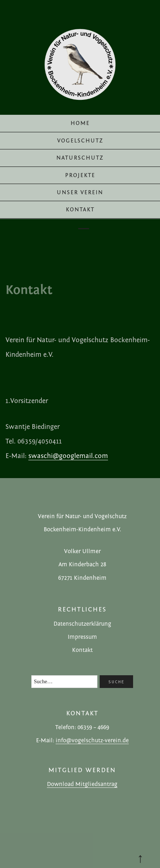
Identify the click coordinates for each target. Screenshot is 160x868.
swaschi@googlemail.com (68, 456)
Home (80, 123)
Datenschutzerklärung (82, 624)
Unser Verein (80, 192)
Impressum (82, 637)
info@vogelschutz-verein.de (92, 740)
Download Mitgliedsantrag (82, 784)
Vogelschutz (80, 141)
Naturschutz (80, 158)
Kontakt (80, 210)
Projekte (80, 175)
